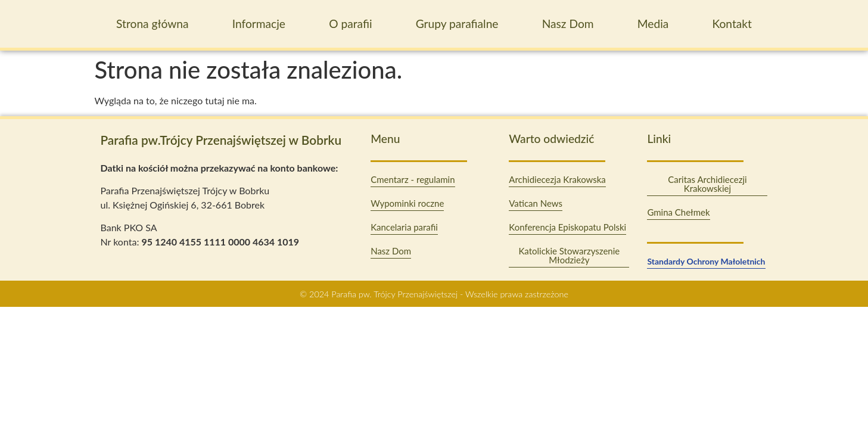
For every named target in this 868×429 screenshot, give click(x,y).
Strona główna (152, 24)
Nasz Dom (568, 24)
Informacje (259, 24)
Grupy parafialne (457, 24)
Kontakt (732, 24)
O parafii (350, 24)
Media (653, 24)
